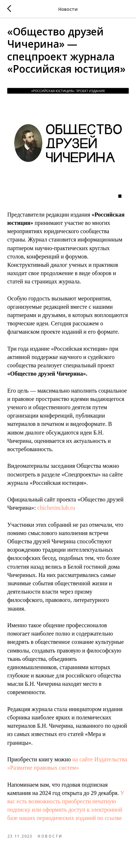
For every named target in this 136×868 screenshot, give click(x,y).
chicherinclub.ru (56, 508)
